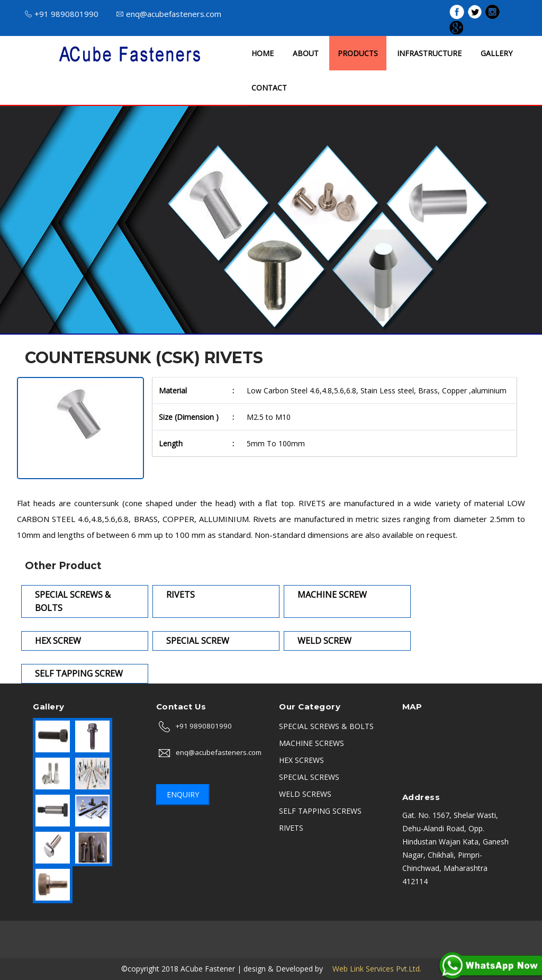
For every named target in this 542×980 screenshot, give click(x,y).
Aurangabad (158, 933)
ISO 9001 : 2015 (374, 13)
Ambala (322, 933)
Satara (420, 946)
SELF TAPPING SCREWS (320, 811)
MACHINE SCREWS (311, 743)
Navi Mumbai (259, 946)
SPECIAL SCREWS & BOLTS (326, 726)
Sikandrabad (409, 933)
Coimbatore (341, 946)
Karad (449, 946)
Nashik (117, 933)
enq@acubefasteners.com (169, 14)
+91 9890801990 (62, 14)
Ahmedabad (490, 933)
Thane (217, 946)
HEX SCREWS (301, 760)
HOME (263, 53)
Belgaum (385, 946)
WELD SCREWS (305, 794)
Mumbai (39, 933)
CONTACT (269, 88)
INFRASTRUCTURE (429, 53)
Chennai (201, 933)
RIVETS (291, 828)
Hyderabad (362, 933)
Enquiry (183, 794)
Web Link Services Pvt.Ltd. (373, 969)
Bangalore (79, 933)
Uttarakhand (176, 946)
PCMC (67, 946)
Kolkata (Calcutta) (116, 946)
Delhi (232, 933)
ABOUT (306, 53)
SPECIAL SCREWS (309, 777)
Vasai (477, 946)
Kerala (301, 946)
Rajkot (450, 933)
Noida (259, 933)
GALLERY (496, 53)
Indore (289, 933)
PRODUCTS (358, 53)
